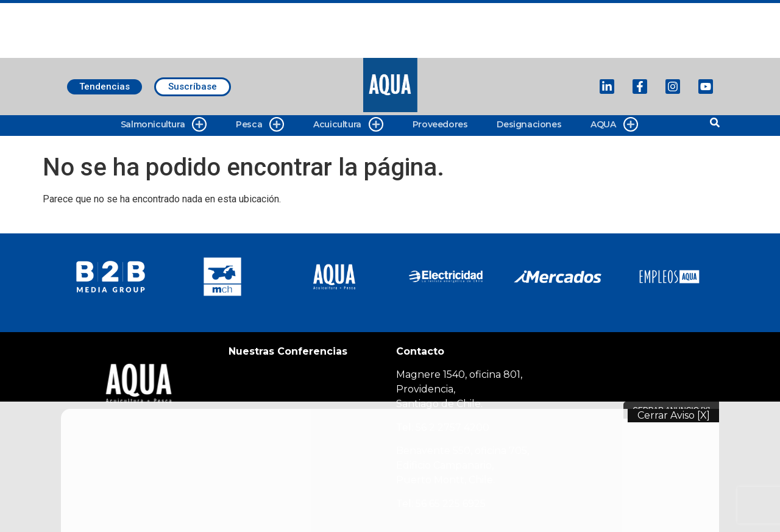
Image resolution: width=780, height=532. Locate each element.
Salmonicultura (164, 125)
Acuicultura (348, 125)
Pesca (260, 125)
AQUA (614, 125)
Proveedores (440, 124)
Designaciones (529, 124)
